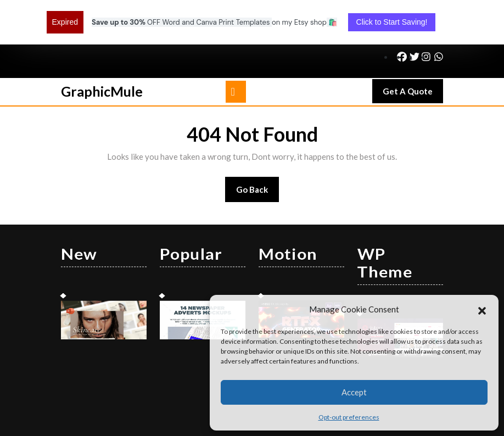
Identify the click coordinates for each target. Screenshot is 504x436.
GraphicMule (102, 51)
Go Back (258, 153)
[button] (482, 309)
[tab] (236, 52)
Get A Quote (413, 54)
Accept (354, 392)
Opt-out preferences (349, 417)
